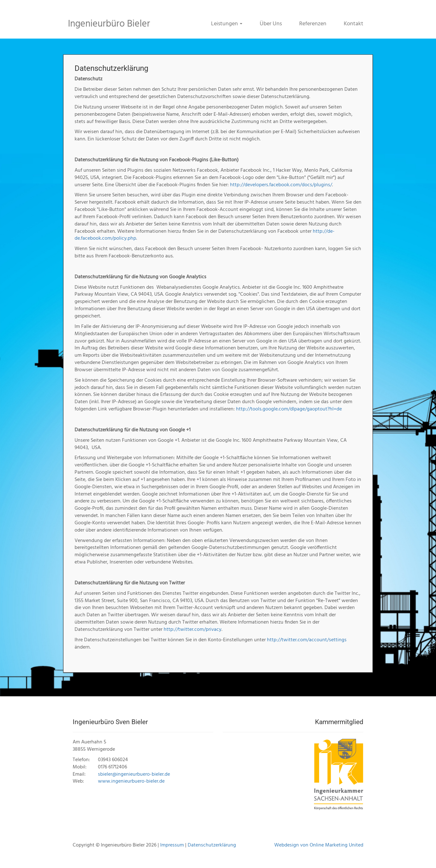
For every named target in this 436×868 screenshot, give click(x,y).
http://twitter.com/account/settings (307, 640)
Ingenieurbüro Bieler (109, 24)
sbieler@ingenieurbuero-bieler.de (134, 774)
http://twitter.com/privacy (193, 630)
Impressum (172, 845)
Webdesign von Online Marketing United (319, 845)
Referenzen (313, 24)
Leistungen (227, 24)
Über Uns (271, 24)
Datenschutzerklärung (212, 845)
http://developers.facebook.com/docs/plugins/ (281, 185)
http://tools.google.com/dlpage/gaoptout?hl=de (289, 409)
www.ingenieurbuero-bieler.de (131, 781)
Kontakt (354, 24)
